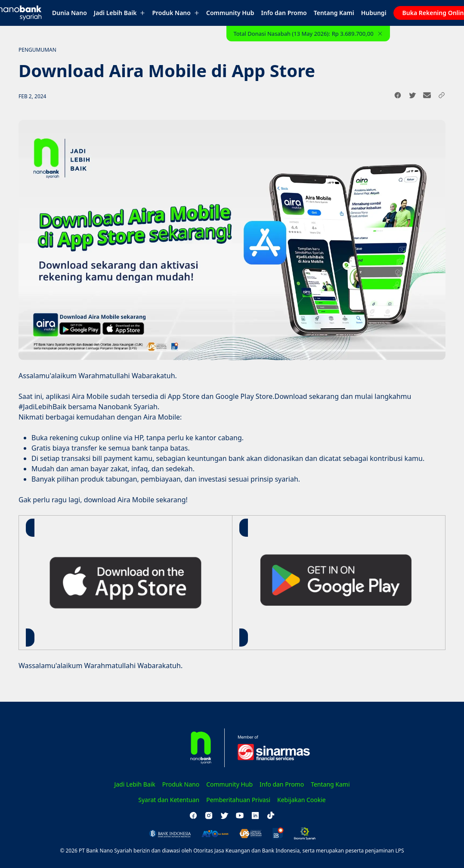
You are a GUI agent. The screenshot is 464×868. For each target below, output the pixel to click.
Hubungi (374, 13)
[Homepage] (188, 748)
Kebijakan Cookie (302, 800)
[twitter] (224, 815)
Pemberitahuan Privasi (238, 800)
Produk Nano (175, 13)
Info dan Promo (284, 13)
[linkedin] (255, 815)
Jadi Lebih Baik (120, 13)
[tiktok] (271, 815)
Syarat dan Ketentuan (169, 800)
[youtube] (240, 815)
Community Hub (230, 13)
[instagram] (209, 815)
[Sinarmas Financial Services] (269, 748)
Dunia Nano (70, 13)
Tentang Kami (334, 13)
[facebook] (193, 815)
